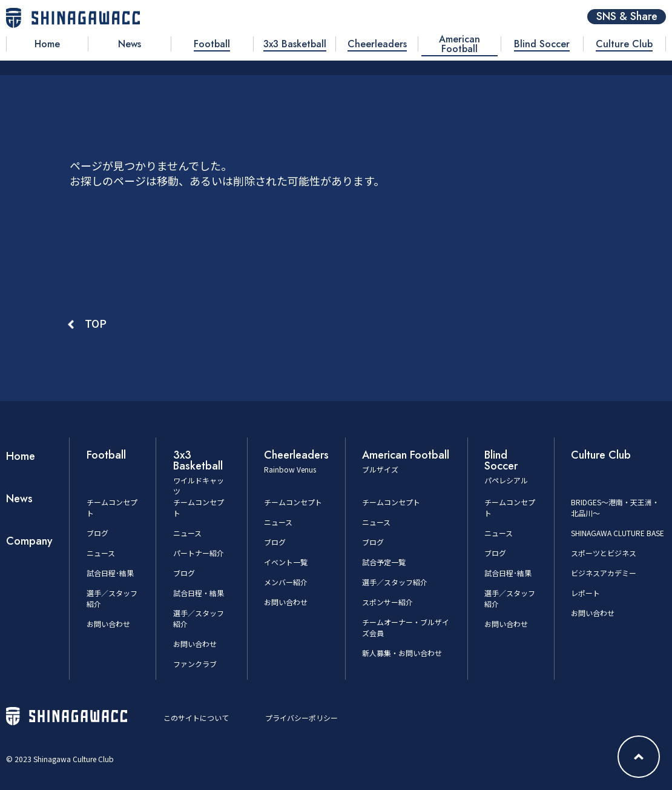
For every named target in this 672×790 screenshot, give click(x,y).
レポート (585, 593)
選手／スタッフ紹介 (395, 582)
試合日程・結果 (199, 593)
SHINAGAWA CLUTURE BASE (618, 533)
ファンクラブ (195, 664)
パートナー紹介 (199, 553)
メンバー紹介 (286, 582)
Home (21, 456)
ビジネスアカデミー (604, 573)
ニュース (101, 553)
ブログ (97, 533)
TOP (96, 323)
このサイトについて (196, 718)
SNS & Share (627, 17)
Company (29, 541)
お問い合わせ (108, 624)
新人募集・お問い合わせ (402, 653)
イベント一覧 (286, 562)
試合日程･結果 (110, 573)
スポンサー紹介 (387, 602)
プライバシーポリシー (301, 718)
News (19, 499)
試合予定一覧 (384, 562)
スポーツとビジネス (604, 553)
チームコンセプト (293, 502)
